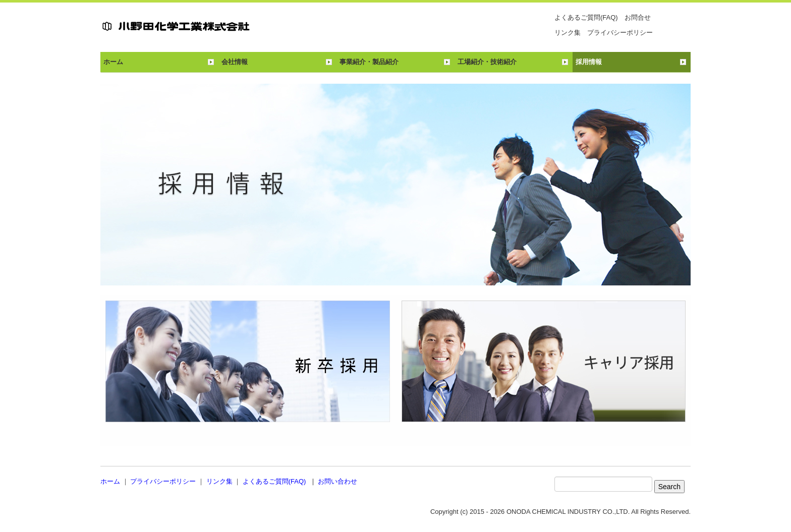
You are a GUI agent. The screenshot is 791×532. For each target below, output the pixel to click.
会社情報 (235, 62)
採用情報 (589, 62)
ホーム (113, 62)
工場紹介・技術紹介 (487, 62)
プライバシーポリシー (620, 33)
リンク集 (568, 33)
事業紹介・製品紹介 (369, 62)
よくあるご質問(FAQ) (586, 17)
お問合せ (638, 17)
